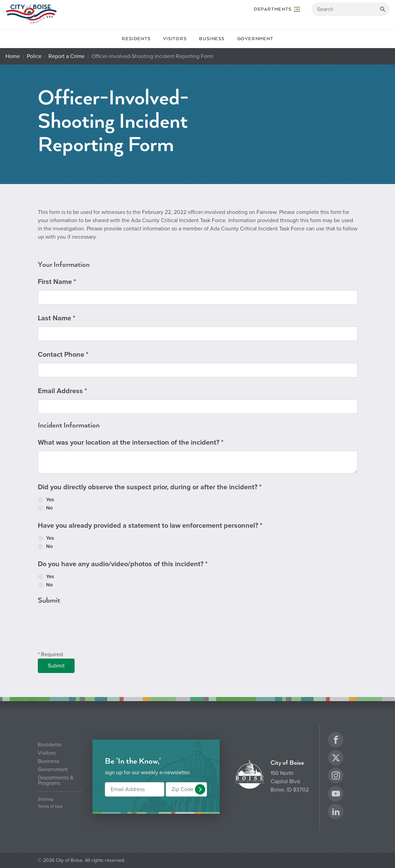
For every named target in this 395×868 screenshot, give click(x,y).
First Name (57, 282)
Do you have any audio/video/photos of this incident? (123, 564)
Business (212, 39)
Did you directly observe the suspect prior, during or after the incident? (150, 487)
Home (13, 56)
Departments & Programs (56, 780)
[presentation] (90, 631)
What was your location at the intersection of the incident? (131, 443)
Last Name (57, 318)
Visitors (175, 39)
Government (255, 39)
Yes (50, 500)
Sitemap (46, 800)
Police (34, 56)
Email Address (62, 391)
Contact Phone (63, 355)
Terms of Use (50, 807)
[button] (200, 789)
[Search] (350, 9)
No (50, 508)
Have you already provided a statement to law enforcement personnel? (150, 526)
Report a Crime (67, 56)
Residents (136, 39)
